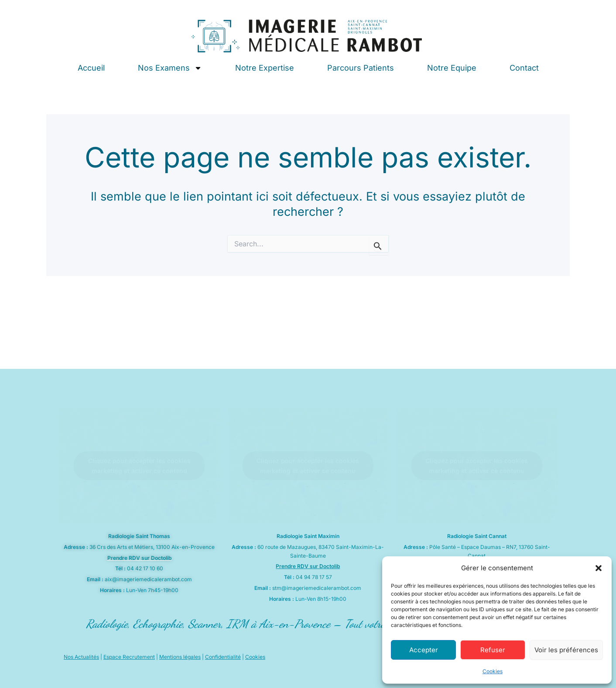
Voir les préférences (566, 650)
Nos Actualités (81, 657)
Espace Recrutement (129, 657)
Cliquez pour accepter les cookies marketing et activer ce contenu (139, 466)
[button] (599, 568)
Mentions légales (180, 657)
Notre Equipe (452, 68)
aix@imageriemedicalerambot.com (148, 579)
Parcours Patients (361, 68)
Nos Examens (170, 68)
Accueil (91, 68)
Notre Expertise (265, 68)
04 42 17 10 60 (145, 568)
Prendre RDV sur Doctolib (139, 558)
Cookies (493, 671)
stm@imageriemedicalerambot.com (317, 588)
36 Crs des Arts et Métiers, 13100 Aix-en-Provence (152, 547)
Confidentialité (223, 657)
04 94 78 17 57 (314, 577)
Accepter (424, 650)
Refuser (493, 650)
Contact (524, 68)
